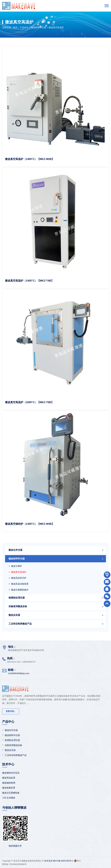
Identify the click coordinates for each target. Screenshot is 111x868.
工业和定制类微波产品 (20, 624)
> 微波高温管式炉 (18, 578)
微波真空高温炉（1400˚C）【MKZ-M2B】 (30, 159)
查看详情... (11, 711)
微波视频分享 (15, 846)
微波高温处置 (9, 778)
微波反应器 (14, 615)
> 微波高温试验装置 (19, 584)
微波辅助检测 (9, 783)
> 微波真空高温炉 (18, 572)
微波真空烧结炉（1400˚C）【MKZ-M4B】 (30, 524)
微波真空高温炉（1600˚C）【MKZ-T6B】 (29, 402)
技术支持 (48, 861)
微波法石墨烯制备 (11, 793)
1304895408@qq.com (19, 673)
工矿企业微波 (9, 798)
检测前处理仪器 (17, 598)
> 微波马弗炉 (15, 566)
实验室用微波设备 (18, 606)
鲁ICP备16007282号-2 (63, 861)
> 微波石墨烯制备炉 (19, 590)
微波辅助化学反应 (11, 773)
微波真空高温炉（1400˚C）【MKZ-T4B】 (29, 281)
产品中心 (24, 27)
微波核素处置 (9, 788)
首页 (15, 27)
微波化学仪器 (15, 550)
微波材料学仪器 (39, 27)
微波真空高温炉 (56, 27)
